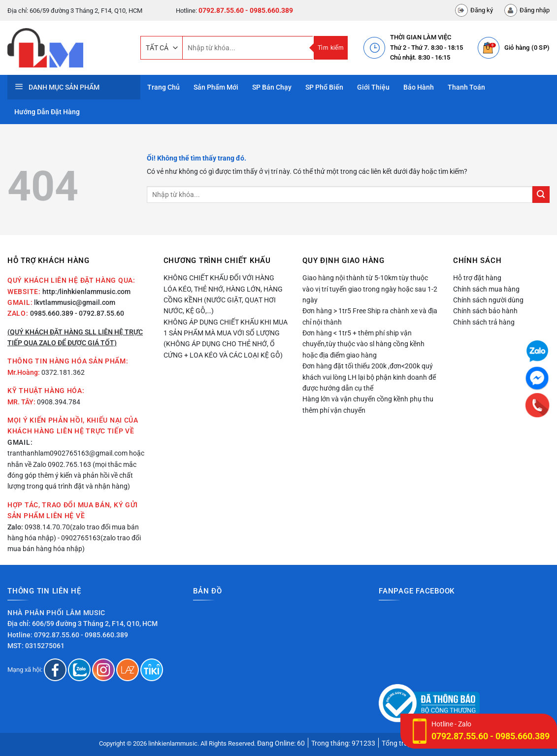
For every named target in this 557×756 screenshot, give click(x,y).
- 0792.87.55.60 (99, 313)
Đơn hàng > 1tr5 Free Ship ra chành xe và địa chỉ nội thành (370, 316)
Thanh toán (466, 87)
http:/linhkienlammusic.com (86, 292)
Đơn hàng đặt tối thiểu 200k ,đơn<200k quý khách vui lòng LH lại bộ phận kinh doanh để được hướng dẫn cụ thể (369, 377)
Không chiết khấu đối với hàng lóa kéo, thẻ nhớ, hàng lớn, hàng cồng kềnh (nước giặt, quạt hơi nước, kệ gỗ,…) (223, 294)
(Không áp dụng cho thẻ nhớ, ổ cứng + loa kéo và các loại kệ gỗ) (223, 349)
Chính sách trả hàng (484, 322)
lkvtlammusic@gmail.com (75, 302)
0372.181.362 (63, 372)
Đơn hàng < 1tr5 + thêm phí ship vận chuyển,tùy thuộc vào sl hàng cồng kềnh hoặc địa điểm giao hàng (363, 344)
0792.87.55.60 (221, 10)
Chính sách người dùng (488, 300)
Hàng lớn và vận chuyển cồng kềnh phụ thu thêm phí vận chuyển (368, 404)
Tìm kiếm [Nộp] (331, 48)
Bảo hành (419, 87)
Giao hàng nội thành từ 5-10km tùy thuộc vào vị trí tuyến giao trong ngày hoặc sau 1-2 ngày (370, 289)
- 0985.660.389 (269, 10)
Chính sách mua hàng (486, 289)
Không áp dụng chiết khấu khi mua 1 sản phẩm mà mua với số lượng (226, 328)
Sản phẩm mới (216, 87)
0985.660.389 (52, 313)
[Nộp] (541, 195)
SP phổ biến (324, 87)
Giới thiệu (373, 87)
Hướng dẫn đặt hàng (47, 112)
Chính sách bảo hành (485, 311)
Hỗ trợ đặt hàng (477, 278)
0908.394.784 (59, 402)
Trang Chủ (164, 87)
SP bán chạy (272, 87)
